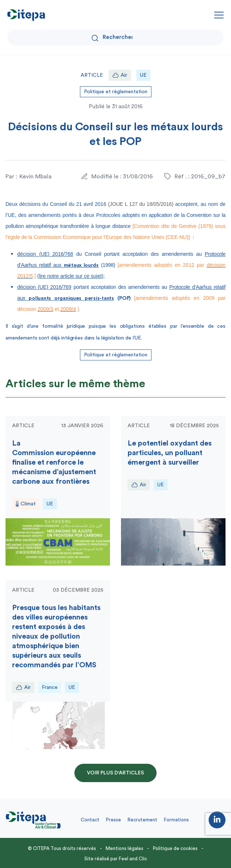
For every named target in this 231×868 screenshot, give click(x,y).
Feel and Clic (133, 859)
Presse (113, 820)
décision (45, 254)
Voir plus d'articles (115, 773)
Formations (176, 820)
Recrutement (142, 820)
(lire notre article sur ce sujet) (71, 276)
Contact (90, 820)
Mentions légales (124, 848)
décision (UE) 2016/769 (44, 287)
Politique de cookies (175, 848)
